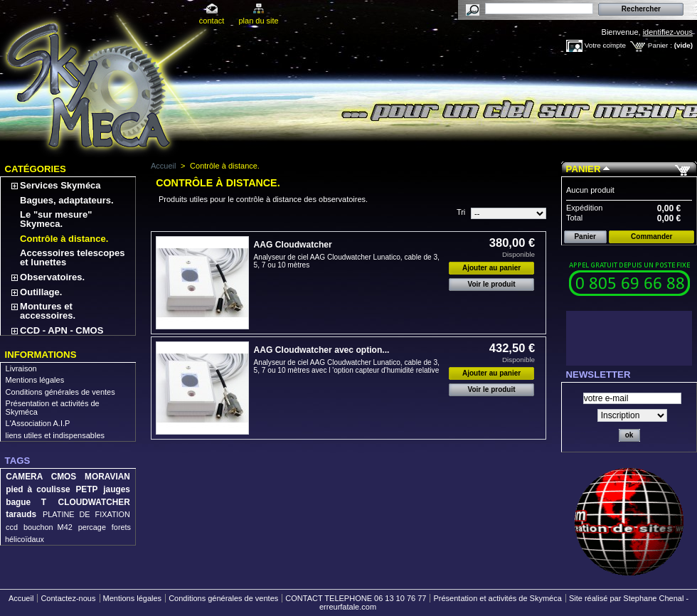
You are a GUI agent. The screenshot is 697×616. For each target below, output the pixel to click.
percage (92, 527)
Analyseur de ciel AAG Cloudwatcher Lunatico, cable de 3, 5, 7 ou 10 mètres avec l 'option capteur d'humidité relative (347, 366)
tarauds (21, 514)
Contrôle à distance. (64, 239)
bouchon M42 (48, 527)
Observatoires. (52, 277)
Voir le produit (492, 284)
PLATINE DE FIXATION (86, 514)
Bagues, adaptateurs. (67, 200)
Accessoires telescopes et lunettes (72, 257)
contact (212, 21)
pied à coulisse (38, 489)
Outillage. (41, 292)
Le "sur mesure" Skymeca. (56, 219)
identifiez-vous (668, 32)
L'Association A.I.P (38, 423)
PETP (86, 489)
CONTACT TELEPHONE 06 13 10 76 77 (356, 598)
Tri (461, 212)
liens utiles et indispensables (55, 435)
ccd (12, 527)
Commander (651, 237)
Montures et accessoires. (48, 311)
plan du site (258, 21)
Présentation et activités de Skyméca (497, 598)
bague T (26, 502)
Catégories (36, 169)
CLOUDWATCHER (94, 502)
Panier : (660, 45)
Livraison (21, 368)
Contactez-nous (68, 598)
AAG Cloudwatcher (293, 245)
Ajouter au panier (491, 268)
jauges (117, 489)
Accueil (163, 166)
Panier (584, 169)
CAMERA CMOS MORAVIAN (68, 477)
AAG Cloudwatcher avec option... (322, 350)
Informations (41, 355)
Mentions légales (35, 380)
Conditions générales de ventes (60, 392)
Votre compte (605, 45)
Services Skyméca (60, 185)
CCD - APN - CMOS (62, 330)
